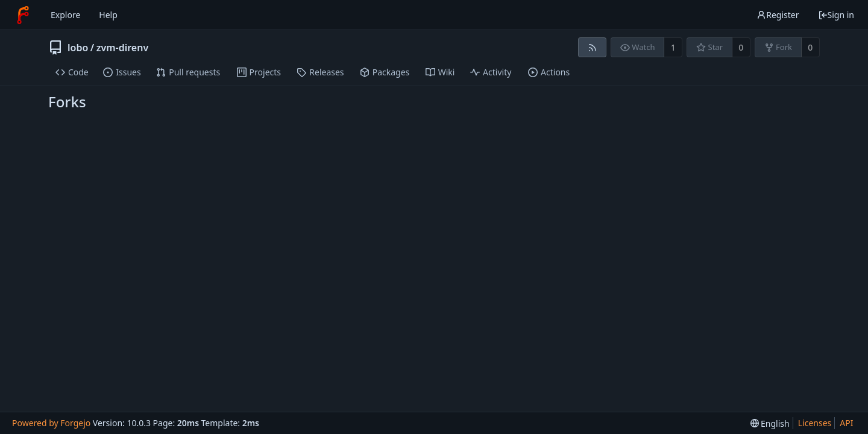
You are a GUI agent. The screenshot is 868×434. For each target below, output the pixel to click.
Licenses (815, 423)
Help (108, 15)
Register (778, 15)
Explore (65, 15)
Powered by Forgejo (51, 423)
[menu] (770, 423)
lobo (78, 48)
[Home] (23, 15)
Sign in (836, 15)
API (846, 423)
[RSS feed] (592, 47)
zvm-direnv (122, 48)
